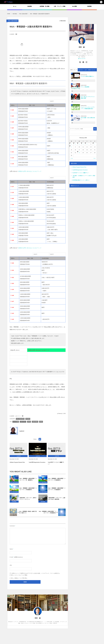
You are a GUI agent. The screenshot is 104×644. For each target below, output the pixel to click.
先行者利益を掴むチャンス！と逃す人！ (81, 180)
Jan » (95, 158)
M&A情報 (28, 419)
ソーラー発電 (16, 422)
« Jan (72, 158)
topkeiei (13, 34)
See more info (82, 59)
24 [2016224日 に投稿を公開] (79, 153)
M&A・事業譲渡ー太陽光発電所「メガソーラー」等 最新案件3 (28, 490)
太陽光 (29, 422)
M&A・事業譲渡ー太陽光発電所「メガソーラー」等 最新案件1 (28, 480)
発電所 (41, 422)
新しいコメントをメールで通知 (19, 575)
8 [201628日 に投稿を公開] (71, 147)
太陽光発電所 (35, 422)
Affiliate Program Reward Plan (17, 464)
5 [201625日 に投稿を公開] (87, 144)
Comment (12, 526)
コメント (19, 416)
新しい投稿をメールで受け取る (19, 578)
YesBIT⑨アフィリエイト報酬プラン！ (56, 464)
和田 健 (82, 47)
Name (11, 549)
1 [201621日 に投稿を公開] (71, 144)
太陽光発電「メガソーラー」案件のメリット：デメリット (28, 500)
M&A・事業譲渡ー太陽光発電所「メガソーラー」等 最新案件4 (57, 490)
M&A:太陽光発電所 (13, 21)
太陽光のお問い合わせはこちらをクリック (30, 171)
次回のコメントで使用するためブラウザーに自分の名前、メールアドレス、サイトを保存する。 (36, 573)
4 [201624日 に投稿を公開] (83, 144)
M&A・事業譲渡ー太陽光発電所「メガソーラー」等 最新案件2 (57, 480)
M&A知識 (14, 503)
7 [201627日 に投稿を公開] (95, 144)
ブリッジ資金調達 (85, 87)
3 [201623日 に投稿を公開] (79, 144)
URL (11, 565)
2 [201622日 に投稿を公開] (75, 144)
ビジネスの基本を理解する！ (88, 76)
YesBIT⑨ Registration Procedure (37, 464)
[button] (101, 2)
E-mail (11, 557)
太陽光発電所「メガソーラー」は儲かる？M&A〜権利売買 (57, 500)
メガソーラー (23, 422)
